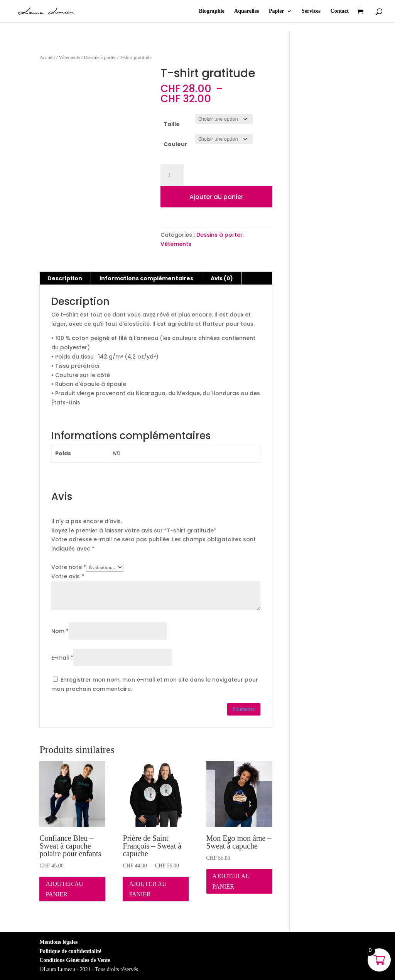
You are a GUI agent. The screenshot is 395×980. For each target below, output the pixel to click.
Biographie (211, 11)
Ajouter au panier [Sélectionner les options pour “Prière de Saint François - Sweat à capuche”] (148, 889)
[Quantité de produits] (172, 175)
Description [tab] (65, 278)
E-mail (62, 658)
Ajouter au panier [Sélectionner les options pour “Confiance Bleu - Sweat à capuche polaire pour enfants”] (64, 889)
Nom (60, 631)
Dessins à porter (100, 57)
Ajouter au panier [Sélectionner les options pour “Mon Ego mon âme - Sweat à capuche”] (231, 881)
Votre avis (68, 576)
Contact (340, 11)
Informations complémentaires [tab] (146, 278)
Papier (277, 11)
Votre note (69, 567)
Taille (172, 124)
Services (311, 11)
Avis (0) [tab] (222, 278)
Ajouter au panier (216, 197)
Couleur (176, 144)
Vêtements (69, 57)
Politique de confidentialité (70, 951)
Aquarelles (246, 11)
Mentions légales (58, 942)
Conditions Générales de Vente (75, 960)
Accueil (47, 57)
